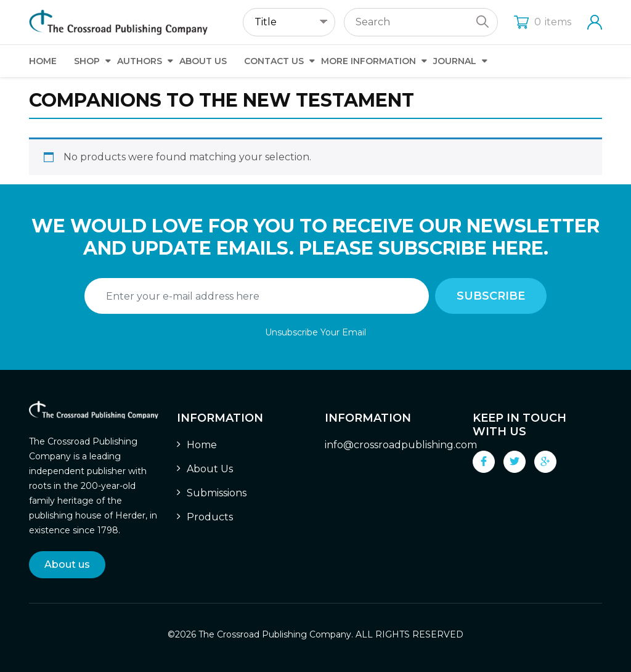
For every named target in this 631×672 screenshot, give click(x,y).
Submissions (217, 493)
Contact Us (274, 61)
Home (43, 61)
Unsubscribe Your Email (315, 332)
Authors (140, 61)
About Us (203, 61)
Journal (455, 61)
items (543, 22)
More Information (368, 61)
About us (67, 564)
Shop (87, 61)
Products (210, 517)
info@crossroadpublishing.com (401, 445)
